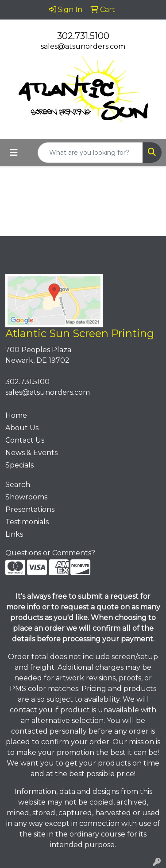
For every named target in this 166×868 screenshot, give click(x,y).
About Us (22, 428)
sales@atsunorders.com (83, 46)
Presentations (30, 509)
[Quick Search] (90, 153)
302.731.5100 (83, 36)
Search (18, 485)
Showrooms (26, 497)
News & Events (31, 453)
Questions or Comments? (50, 553)
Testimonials (27, 522)
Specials (19, 465)
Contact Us (25, 440)
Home (16, 415)
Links (14, 534)
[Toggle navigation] (14, 153)
